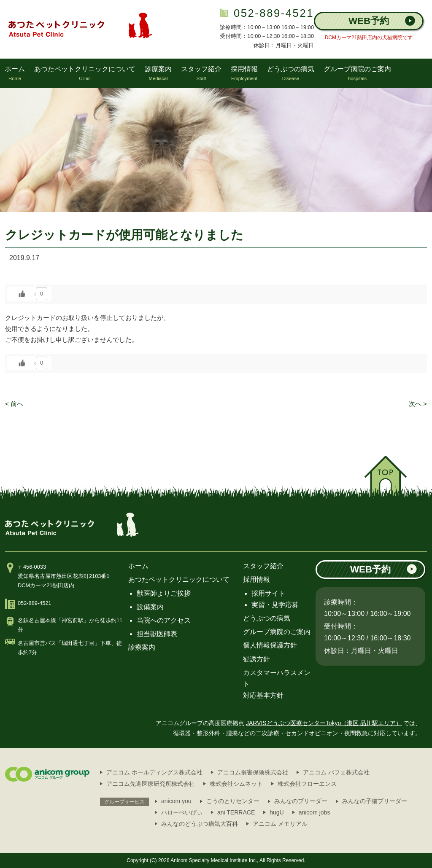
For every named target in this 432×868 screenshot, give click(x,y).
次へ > (418, 404)
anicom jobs (315, 812)
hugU (277, 812)
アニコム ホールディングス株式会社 (154, 772)
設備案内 (150, 607)
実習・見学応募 (275, 605)
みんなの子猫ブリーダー (375, 801)
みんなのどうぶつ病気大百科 (200, 824)
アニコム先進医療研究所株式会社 (151, 784)
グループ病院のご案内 (277, 632)
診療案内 (142, 647)
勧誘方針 (256, 659)
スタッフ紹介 (263, 566)
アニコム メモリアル (280, 824)
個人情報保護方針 (270, 645)
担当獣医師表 (157, 634)
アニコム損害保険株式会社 (253, 772)
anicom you (176, 801)
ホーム (138, 566)
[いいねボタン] (22, 294)
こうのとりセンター (233, 801)
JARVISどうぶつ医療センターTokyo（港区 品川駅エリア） (324, 723)
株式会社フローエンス (307, 784)
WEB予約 (382, 21)
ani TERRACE (236, 812)
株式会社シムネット (236, 784)
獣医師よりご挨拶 (164, 593)
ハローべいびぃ (182, 812)
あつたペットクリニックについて (179, 579)
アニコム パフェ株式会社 (336, 772)
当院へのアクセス (164, 620)
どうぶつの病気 (267, 618)
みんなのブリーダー (301, 801)
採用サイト (268, 593)
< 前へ (14, 404)
